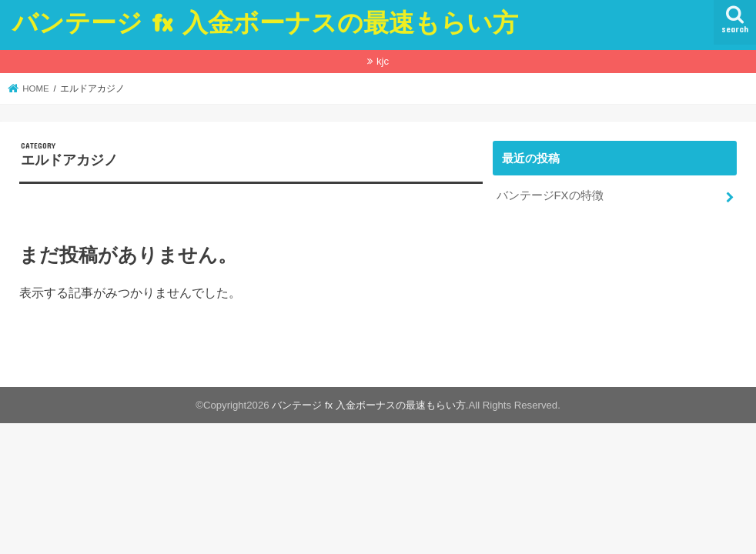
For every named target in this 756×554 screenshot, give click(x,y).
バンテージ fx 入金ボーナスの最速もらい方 (265, 22)
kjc (383, 61)
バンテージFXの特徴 (550, 195)
